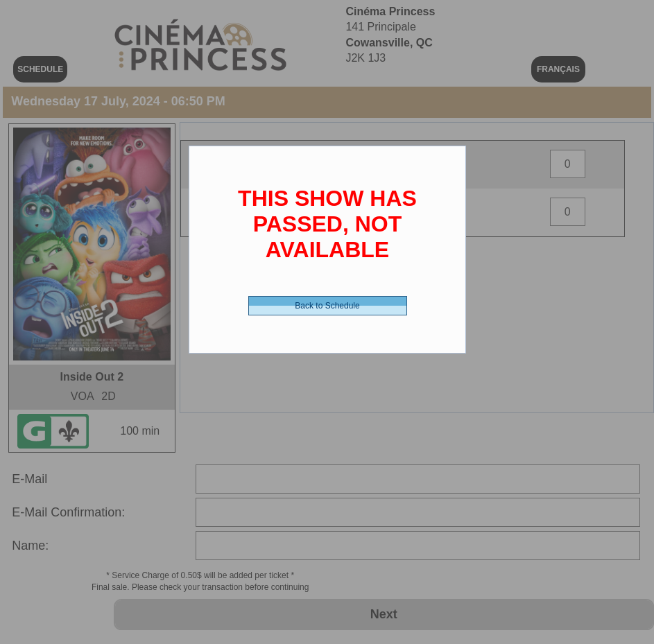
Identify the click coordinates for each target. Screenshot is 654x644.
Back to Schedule (327, 306)
